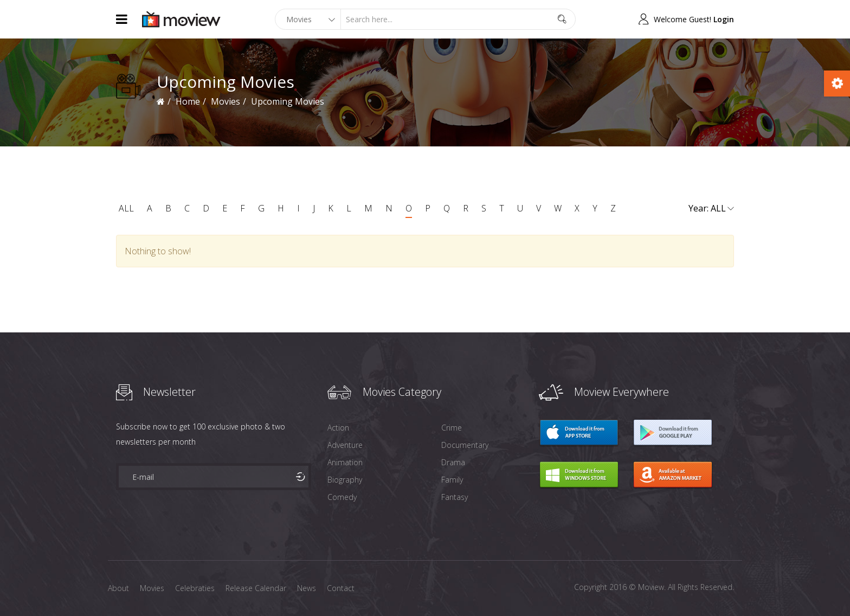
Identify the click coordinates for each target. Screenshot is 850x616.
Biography (345, 480)
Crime (452, 428)
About (118, 588)
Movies (226, 101)
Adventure (345, 445)
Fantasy (455, 497)
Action (338, 428)
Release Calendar (256, 588)
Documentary (465, 445)
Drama (453, 462)
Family (452, 480)
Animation (345, 462)
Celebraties (195, 588)
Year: (711, 209)
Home (188, 101)
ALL (126, 208)
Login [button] (724, 19)
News (307, 588)
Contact (341, 588)
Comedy (342, 497)
